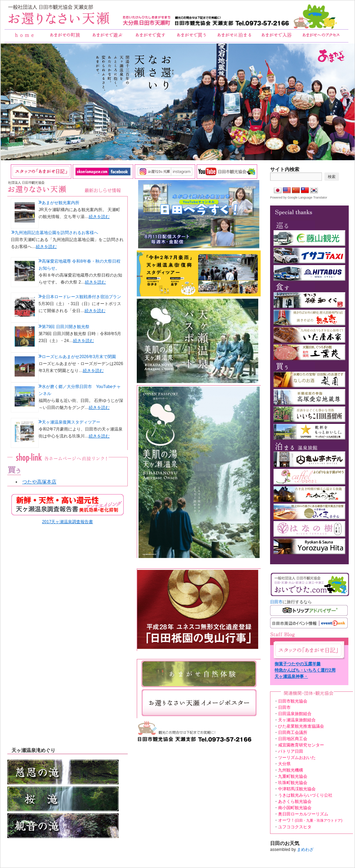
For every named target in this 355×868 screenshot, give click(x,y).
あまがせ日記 (308, 650)
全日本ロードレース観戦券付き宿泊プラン (81, 297)
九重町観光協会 (293, 776)
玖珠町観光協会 (293, 783)
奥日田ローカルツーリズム (303, 814)
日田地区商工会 (293, 739)
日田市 (276, 602)
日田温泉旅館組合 (295, 714)
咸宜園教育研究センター (301, 745)
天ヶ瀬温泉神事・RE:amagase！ (291, 677)
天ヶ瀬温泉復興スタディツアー (71, 422)
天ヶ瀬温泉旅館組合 (297, 720)
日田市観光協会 (293, 701)
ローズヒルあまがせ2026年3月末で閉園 (79, 357)
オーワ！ (310, 820)
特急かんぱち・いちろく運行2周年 (305, 671)
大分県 (284, 764)
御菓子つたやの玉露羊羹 (298, 664)
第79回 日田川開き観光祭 (66, 327)
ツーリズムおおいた (297, 758)
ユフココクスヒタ (295, 827)
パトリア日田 (291, 751)
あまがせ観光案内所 (61, 203)
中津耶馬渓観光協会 (297, 789)
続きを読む (99, 217)
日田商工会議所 (293, 733)
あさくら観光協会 (295, 801)
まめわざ (305, 850)
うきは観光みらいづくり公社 (305, 795)
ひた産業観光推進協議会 (301, 726)
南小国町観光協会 (295, 808)
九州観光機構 (291, 770)
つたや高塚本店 (39, 482)
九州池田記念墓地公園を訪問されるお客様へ (56, 233)
